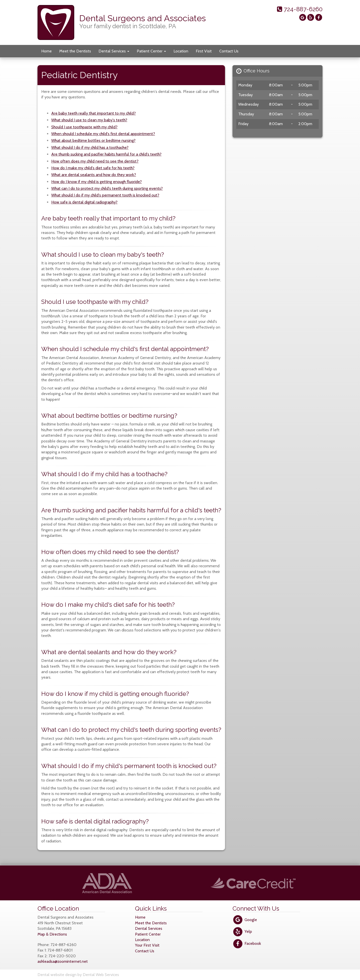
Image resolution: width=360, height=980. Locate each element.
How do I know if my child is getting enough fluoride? (96, 182)
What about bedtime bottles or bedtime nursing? (93, 140)
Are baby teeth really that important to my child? (93, 113)
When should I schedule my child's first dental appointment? (103, 134)
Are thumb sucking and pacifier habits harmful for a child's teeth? (106, 154)
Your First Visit (147, 945)
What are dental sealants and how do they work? (94, 175)
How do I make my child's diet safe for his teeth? (93, 168)
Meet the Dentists (75, 51)
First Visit (204, 51)
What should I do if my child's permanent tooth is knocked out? (105, 195)
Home (46, 51)
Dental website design (57, 975)
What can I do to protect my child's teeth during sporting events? (107, 188)
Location (181, 51)
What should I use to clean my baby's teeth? (89, 120)
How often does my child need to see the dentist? (95, 161)
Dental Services (114, 51)
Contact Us (229, 51)
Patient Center (151, 51)
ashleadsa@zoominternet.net (63, 961)
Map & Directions (52, 934)
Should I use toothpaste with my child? (84, 127)
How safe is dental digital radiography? (84, 202)
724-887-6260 (300, 9)
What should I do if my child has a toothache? (90, 147)
